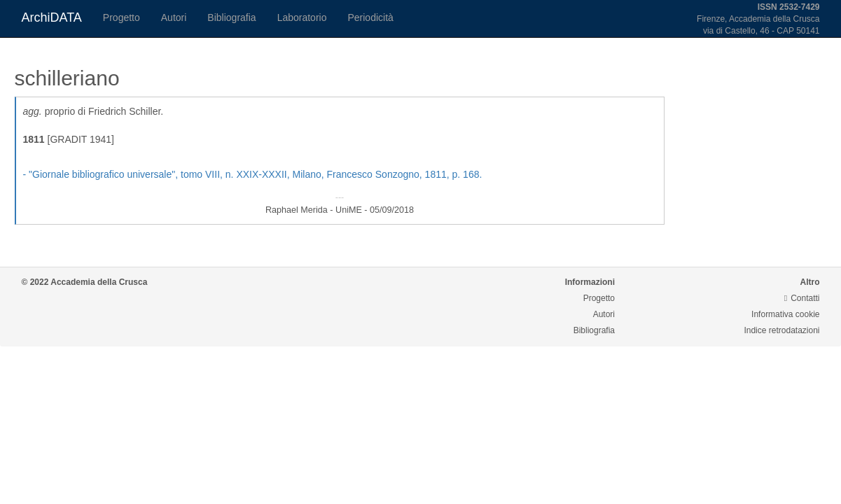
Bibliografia (231, 17)
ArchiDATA (52, 17)
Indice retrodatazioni (781, 330)
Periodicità (370, 17)
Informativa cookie (785, 314)
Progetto (121, 17)
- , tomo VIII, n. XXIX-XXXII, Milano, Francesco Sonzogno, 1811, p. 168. (253, 174)
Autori (174, 17)
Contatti (802, 298)
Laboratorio (302, 17)
